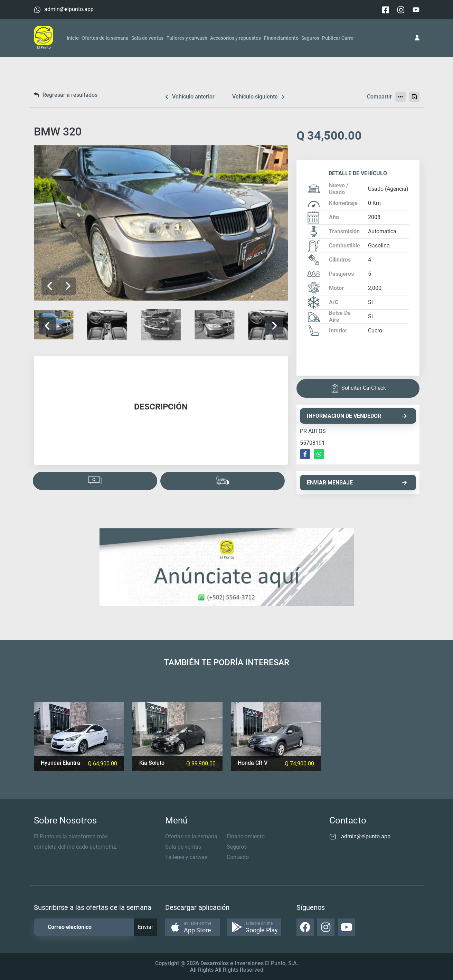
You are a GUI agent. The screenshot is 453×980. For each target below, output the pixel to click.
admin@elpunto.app (69, 9)
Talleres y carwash (187, 38)
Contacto (238, 857)
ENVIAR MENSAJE (357, 483)
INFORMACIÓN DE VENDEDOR (357, 416)
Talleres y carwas (186, 857)
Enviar (145, 927)
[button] (68, 286)
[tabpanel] (161, 410)
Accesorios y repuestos (235, 38)
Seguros (310, 38)
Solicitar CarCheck (358, 388)
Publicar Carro (338, 38)
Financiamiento (281, 38)
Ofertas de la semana (105, 38)
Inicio (73, 38)
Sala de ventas (147, 38)
